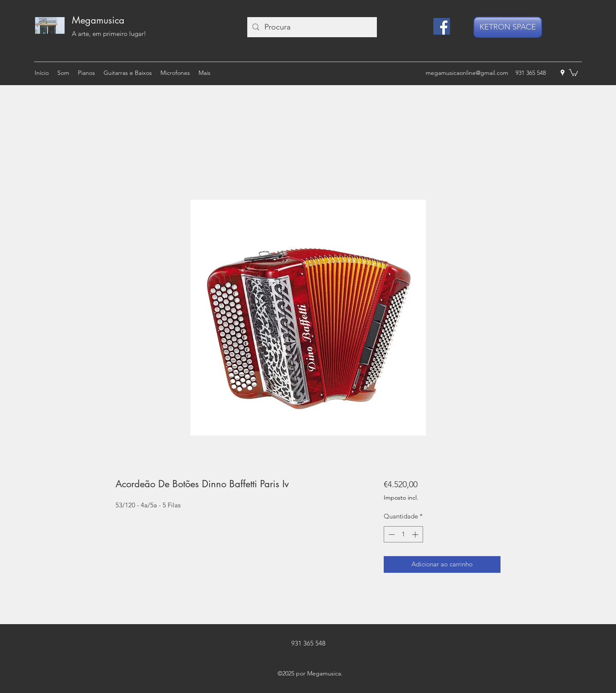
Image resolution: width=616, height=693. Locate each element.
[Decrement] (391, 535)
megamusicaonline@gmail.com (467, 73)
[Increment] (416, 535)
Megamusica (98, 20)
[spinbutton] (403, 535)
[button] (573, 72)
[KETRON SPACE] (508, 27)
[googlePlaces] (563, 73)
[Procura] (312, 27)
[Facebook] (442, 26)
